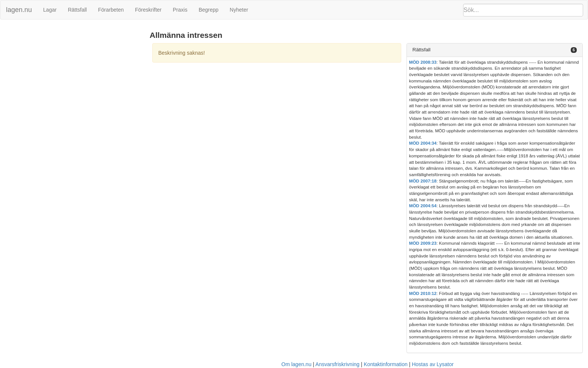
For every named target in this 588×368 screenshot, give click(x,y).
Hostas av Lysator (433, 364)
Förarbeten (111, 10)
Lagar (50, 10)
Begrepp (209, 10)
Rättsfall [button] (421, 50)
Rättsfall (77, 10)
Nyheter (239, 10)
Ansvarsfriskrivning (337, 364)
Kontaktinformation (386, 364)
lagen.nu (19, 10)
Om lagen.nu (296, 364)
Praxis (180, 10)
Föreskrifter (148, 10)
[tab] (495, 50)
